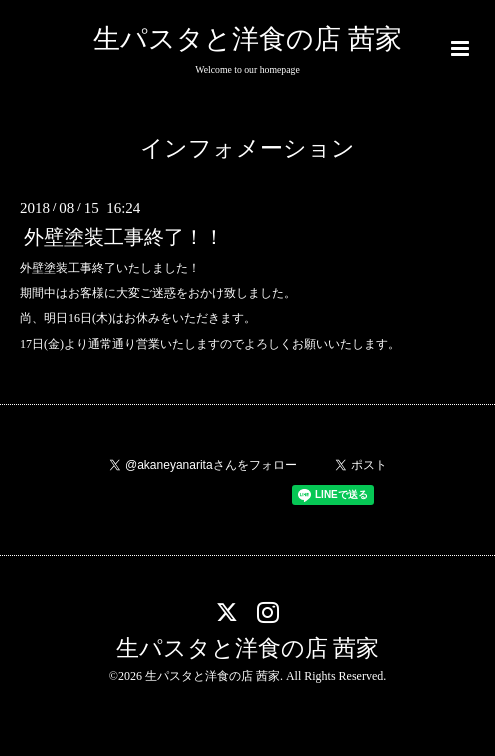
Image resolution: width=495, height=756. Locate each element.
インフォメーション (247, 148)
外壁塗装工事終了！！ (124, 237)
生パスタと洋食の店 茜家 (247, 39)
